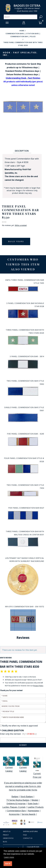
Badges (15, 797)
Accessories (14, 814)
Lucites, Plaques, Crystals (14, 807)
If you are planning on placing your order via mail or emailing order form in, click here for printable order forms (23, 786)
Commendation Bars (16, 811)
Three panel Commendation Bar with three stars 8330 (23, 44)
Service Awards (29, 814)
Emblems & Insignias (16, 804)
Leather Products (36, 807)
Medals (35, 800)
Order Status (8, 838)
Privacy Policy (38, 686)
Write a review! (21, 225)
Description (22, 151)
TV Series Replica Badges (18, 800)
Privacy (6, 835)
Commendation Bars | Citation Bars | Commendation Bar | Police (23, 35)
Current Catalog (9, 764)
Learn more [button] (9, 857)
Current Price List (37, 768)
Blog (5, 842)
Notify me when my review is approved (20, 726)
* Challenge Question (12, 730)
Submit (23, 745)
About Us (7, 831)
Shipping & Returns (30, 831)
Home (22, 31)
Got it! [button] (8, 864)
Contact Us (28, 838)
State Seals (33, 804)
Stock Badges (27, 797)
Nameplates (34, 811)
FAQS (25, 835)
